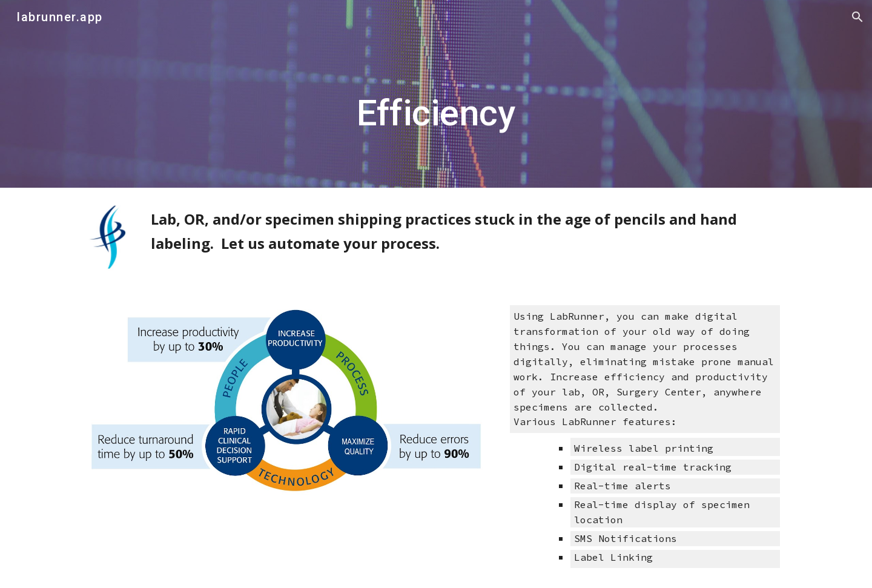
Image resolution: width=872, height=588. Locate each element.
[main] (436, 94)
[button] (857, 17)
